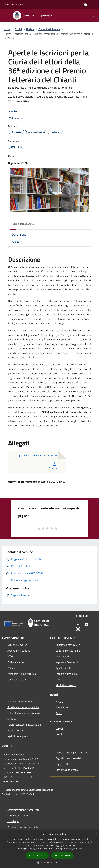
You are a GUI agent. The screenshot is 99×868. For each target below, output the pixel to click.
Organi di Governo (17, 645)
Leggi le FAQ (62, 764)
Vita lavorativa (64, 656)
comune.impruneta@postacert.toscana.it (30, 790)
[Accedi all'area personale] (85, 5)
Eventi (59, 734)
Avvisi (59, 713)
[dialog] (50, 849)
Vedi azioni (16, 118)
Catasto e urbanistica (67, 674)
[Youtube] (86, 625)
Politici (11, 668)
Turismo (60, 679)
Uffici (10, 656)
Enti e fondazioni (16, 662)
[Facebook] (78, 625)
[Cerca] (92, 15)
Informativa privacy (18, 815)
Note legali (13, 821)
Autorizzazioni (15, 730)
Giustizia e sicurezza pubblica (23, 707)
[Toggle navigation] (6, 15)
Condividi (16, 111)
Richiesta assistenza (67, 770)
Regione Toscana (14, 4)
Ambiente (13, 719)
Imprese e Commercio (67, 662)
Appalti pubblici (64, 668)
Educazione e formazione (21, 701)
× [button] (95, 833)
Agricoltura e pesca (18, 736)
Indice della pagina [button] (23, 224)
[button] (50, 863)
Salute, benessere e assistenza (24, 725)
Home (7, 29)
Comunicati (62, 707)
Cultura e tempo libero (68, 651)
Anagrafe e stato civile (68, 645)
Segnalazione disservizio (69, 758)
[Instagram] (78, 629)
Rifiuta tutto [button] (62, 855)
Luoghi (59, 728)
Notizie (30, 29)
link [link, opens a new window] (80, 849)
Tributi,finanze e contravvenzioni (25, 713)
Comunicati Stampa (49, 29)
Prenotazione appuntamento (71, 752)
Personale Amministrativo (22, 674)
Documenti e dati (17, 679)
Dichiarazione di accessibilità (23, 827)
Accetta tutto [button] (37, 855)
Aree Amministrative (19, 651)
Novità (19, 29)
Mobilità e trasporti (66, 685)
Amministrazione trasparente (23, 810)
